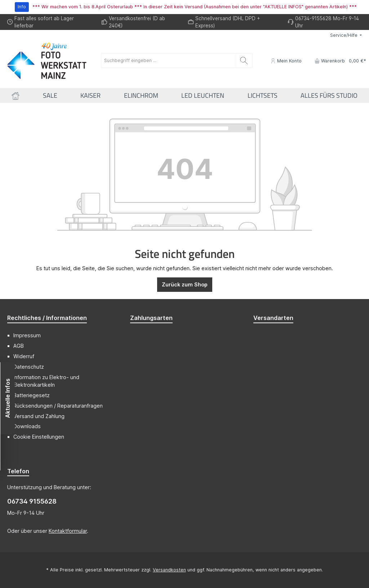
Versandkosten (169, 570)
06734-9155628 (313, 18)
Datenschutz (29, 367)
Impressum (27, 335)
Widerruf (24, 356)
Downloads (27, 426)
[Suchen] (244, 61)
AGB (19, 346)
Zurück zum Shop (185, 284)
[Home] (15, 95)
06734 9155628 (32, 501)
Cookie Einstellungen (39, 437)
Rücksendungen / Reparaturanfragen (58, 406)
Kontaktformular (68, 531)
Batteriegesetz (32, 395)
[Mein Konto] (286, 61)
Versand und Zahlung (39, 416)
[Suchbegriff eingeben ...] (168, 61)
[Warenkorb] (338, 61)
